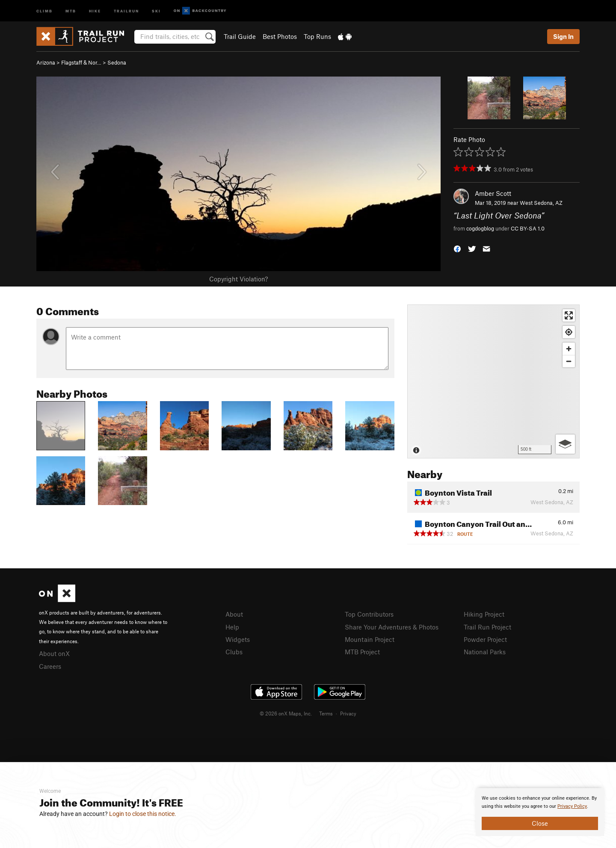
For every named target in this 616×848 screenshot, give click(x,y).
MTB (71, 10)
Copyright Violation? (238, 279)
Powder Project (485, 639)
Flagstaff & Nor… (81, 62)
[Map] (493, 381)
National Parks (485, 652)
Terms (326, 713)
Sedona (117, 62)
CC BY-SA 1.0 (528, 228)
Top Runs (317, 36)
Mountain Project (370, 639)
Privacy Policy (572, 806)
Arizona (46, 62)
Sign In (563, 36)
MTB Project (362, 652)
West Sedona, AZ (541, 203)
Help (232, 627)
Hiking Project (484, 614)
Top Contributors (369, 614)
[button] (457, 248)
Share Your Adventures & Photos (392, 627)
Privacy (348, 713)
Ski (156, 10)
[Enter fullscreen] (569, 315)
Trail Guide (240, 36)
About (234, 614)
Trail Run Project (487, 627)
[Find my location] (569, 332)
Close (540, 823)
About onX (54, 653)
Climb (44, 10)
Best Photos (280, 36)
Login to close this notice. (143, 814)
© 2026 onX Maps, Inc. (286, 713)
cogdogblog (480, 228)
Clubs (234, 652)
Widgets (238, 639)
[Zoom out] (569, 361)
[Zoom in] (569, 349)
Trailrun (126, 10)
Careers (50, 666)
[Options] (565, 444)
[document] (540, 812)
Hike (95, 10)
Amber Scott (493, 193)
